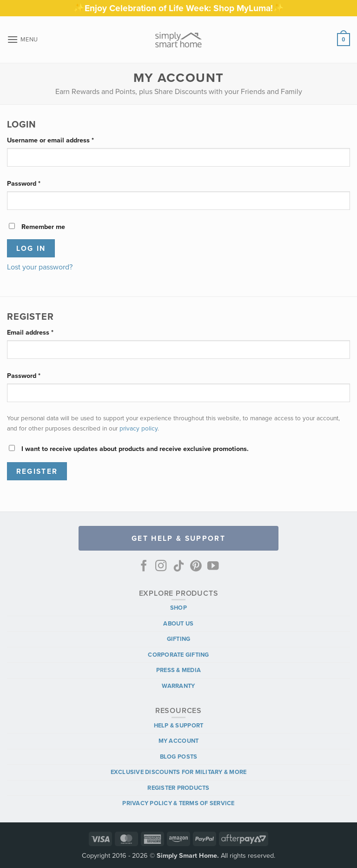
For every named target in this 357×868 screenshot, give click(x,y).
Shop (178, 608)
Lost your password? (40, 267)
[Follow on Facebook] (144, 567)
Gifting (179, 639)
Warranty (178, 686)
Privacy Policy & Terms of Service (178, 803)
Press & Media (178, 670)
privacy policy (139, 428)
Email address (43, 332)
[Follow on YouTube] (213, 567)
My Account (179, 741)
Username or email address (64, 140)
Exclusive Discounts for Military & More (179, 772)
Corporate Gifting (178, 655)
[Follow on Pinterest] (196, 567)
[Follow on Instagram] (161, 567)
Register (37, 471)
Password (37, 183)
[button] (23, 39)
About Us (178, 623)
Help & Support (179, 725)
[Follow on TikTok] (179, 567)
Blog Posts (179, 757)
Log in (31, 248)
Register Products (178, 788)
